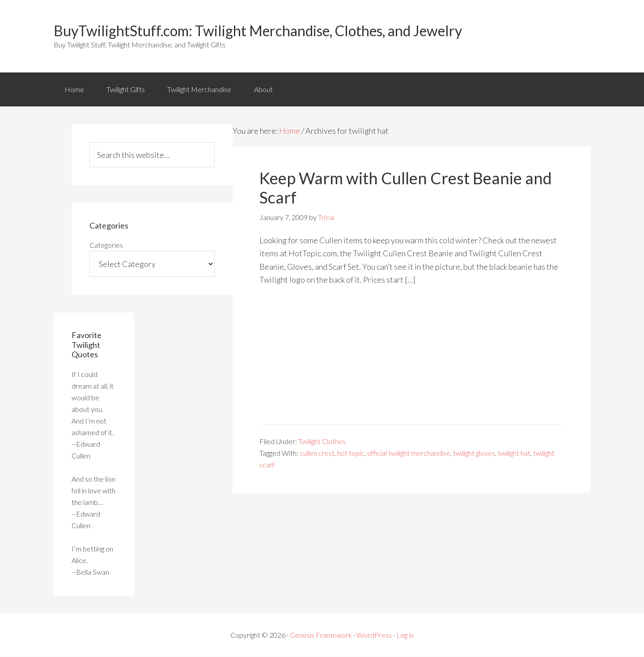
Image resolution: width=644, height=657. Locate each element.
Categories (106, 245)
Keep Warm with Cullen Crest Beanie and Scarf (406, 188)
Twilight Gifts (126, 89)
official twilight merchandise (409, 453)
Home (74, 89)
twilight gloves (474, 453)
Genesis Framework (321, 635)
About (264, 89)
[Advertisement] (411, 362)
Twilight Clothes (322, 442)
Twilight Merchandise (200, 89)
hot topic (351, 453)
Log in (405, 635)
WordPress (374, 635)
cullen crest (317, 453)
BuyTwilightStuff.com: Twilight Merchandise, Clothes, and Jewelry (258, 31)
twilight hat (514, 453)
